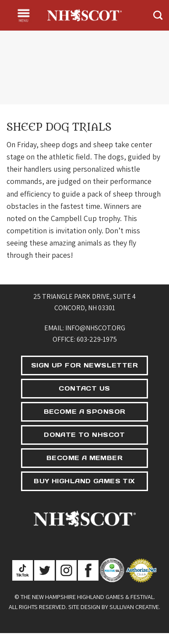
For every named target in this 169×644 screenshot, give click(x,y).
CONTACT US (84, 388)
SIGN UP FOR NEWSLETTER (84, 365)
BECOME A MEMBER (84, 458)
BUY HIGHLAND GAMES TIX (84, 481)
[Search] (158, 15)
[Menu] (24, 15)
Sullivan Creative (134, 607)
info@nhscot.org (95, 328)
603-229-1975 (97, 339)
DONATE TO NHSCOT (84, 435)
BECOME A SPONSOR (85, 412)
